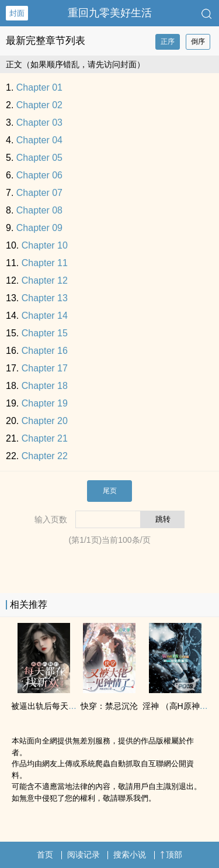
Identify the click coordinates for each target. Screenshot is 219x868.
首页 (45, 855)
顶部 (171, 855)
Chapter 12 (45, 280)
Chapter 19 (45, 403)
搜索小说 (130, 855)
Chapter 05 (39, 158)
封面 (17, 13)
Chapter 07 (39, 193)
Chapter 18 (45, 386)
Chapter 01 (39, 87)
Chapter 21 (45, 438)
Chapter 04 (39, 140)
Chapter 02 (39, 105)
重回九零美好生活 (110, 13)
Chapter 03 (39, 123)
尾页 (110, 491)
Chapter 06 (39, 175)
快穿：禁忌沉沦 (109, 706)
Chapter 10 (45, 245)
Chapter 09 (39, 228)
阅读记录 (84, 855)
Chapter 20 (45, 421)
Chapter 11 (45, 263)
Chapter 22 (45, 456)
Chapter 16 (45, 351)
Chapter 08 (39, 210)
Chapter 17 (45, 368)
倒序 (198, 42)
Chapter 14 (45, 316)
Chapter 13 (45, 298)
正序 (168, 42)
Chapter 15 (45, 333)
